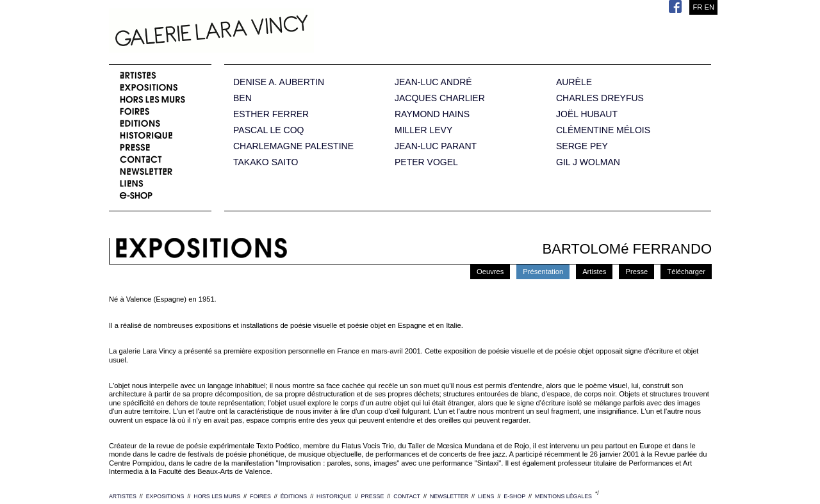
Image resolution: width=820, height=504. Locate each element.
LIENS (486, 496)
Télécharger (686, 272)
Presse (636, 272)
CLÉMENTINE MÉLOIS (603, 130)
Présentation (543, 272)
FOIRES (260, 496)
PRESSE (373, 496)
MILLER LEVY (423, 130)
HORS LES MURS (217, 496)
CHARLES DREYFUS (600, 98)
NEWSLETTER (449, 496)
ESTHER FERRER (271, 114)
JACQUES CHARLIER (440, 98)
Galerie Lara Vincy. (275, 32)
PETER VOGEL (426, 162)
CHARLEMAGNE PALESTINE (293, 146)
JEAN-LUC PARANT (436, 146)
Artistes (594, 272)
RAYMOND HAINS (432, 114)
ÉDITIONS (294, 496)
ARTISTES (123, 496)
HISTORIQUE (334, 496)
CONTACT (407, 496)
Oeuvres (490, 272)
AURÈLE (574, 82)
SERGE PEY (582, 146)
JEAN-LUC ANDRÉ (433, 82)
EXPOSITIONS (165, 496)
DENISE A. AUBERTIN (279, 82)
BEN (242, 98)
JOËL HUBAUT (587, 114)
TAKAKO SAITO (266, 162)
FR (697, 7)
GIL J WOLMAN (588, 162)
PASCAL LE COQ (268, 130)
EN (709, 7)
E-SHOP (514, 496)
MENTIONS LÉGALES (563, 496)
